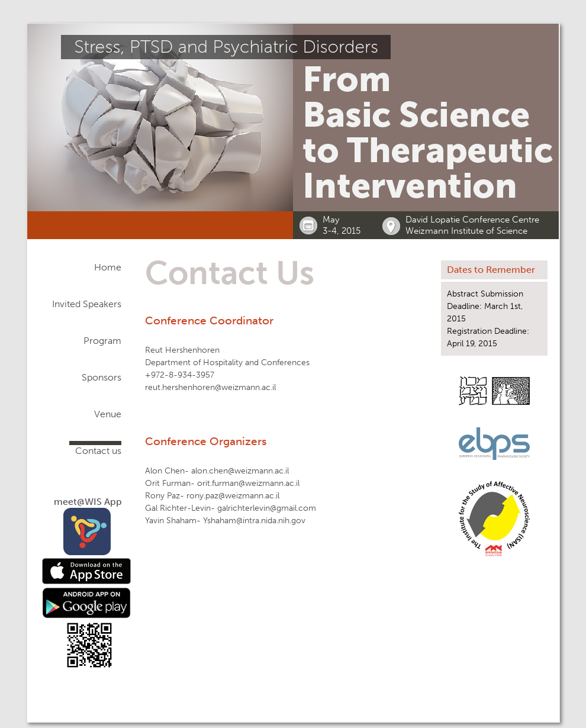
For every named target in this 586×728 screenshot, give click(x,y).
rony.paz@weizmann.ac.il (233, 496)
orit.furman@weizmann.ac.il (248, 483)
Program (102, 341)
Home (108, 267)
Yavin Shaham (171, 521)
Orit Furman (168, 483)
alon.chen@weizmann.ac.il (240, 471)
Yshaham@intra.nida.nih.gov (254, 521)
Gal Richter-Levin (178, 508)
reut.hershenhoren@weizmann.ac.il (210, 387)
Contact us (98, 451)
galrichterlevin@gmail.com (267, 508)
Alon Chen (165, 471)
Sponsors (102, 377)
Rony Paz (162, 496)
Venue (108, 414)
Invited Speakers (87, 304)
